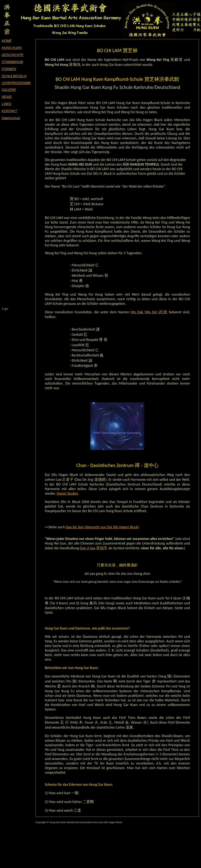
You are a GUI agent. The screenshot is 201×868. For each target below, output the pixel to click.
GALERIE (9, 90)
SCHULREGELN (14, 76)
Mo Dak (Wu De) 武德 (149, 312)
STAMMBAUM (12, 62)
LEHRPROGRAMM (16, 83)
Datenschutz (11, 118)
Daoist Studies (67, 493)
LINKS (6, 104)
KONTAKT (9, 111)
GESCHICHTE (13, 55)
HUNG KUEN (12, 48)
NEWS (7, 97)
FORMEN (9, 69)
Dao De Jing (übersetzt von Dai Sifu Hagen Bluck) (102, 527)
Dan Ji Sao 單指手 (94, 548)
